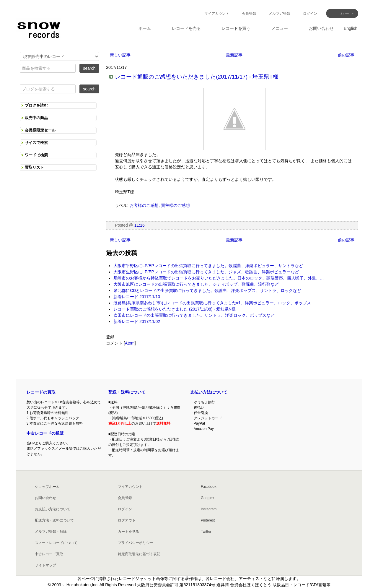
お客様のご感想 (144, 205)
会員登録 (249, 14)
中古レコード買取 (49, 554)
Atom (130, 343)
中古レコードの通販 (45, 433)
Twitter (206, 532)
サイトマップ (45, 565)
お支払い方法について (53, 509)
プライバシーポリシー (136, 543)
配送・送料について (127, 392)
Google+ (208, 498)
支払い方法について (209, 392)
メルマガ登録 (279, 14)
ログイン (310, 14)
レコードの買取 (41, 392)
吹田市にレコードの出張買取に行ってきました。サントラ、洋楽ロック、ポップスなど (194, 315)
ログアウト (127, 520)
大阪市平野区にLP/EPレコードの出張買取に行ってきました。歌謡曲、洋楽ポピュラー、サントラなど (208, 266)
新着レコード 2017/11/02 (137, 321)
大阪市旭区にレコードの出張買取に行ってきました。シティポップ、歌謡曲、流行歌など (196, 284)
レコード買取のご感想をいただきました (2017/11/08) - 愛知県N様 (175, 309)
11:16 (140, 225)
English (351, 28)
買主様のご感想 (175, 205)
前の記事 (346, 55)
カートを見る (128, 532)
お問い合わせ (45, 498)
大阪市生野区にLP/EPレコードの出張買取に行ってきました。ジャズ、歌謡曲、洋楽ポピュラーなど (206, 272)
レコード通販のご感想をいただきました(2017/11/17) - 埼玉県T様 (197, 77)
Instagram (209, 509)
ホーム (145, 28)
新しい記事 (120, 55)
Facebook (209, 487)
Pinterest (208, 520)
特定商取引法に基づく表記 (139, 554)
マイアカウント (217, 14)
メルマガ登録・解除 (51, 532)
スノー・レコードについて (56, 543)
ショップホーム (47, 487)
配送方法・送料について (54, 520)
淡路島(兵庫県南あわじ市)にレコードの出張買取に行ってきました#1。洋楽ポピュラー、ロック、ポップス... (214, 303)
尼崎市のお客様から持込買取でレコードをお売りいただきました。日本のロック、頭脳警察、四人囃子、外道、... (219, 278)
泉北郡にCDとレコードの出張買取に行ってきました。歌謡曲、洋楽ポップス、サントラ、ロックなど (207, 290)
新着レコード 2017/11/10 (137, 297)
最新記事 (234, 55)
